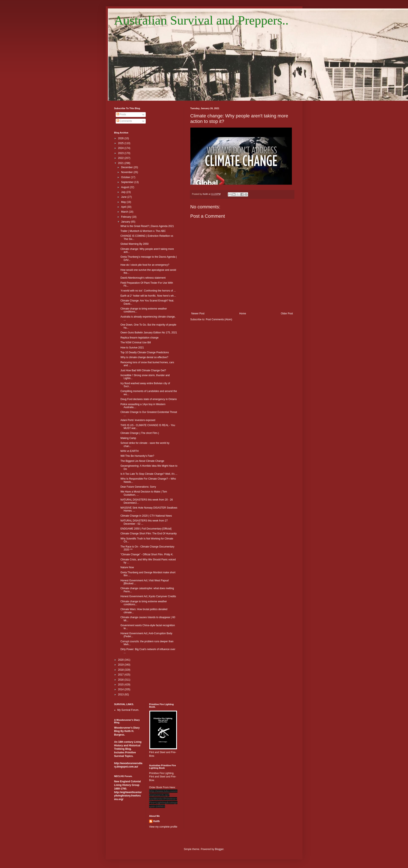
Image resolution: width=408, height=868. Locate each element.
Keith (157, 821)
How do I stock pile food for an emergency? (145, 265)
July (124, 192)
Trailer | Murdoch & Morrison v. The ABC (143, 231)
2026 (121, 138)
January (126, 222)
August (125, 187)
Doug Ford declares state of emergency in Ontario (148, 399)
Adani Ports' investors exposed (138, 420)
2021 (121, 163)
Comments (124, 121)
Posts (121, 114)
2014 (121, 689)
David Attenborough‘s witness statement (143, 278)
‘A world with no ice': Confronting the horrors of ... (148, 291)
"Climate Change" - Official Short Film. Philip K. (147, 554)
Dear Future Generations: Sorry (138, 487)
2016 (121, 680)
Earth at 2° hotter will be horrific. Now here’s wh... (148, 296)
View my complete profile (163, 827)
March (125, 212)
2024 (121, 148)
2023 (121, 153)
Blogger (219, 849)
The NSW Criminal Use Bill (135, 343)
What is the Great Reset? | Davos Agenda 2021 (147, 226)
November (127, 172)
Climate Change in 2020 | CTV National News (146, 516)
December (127, 167)
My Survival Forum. (128, 710)
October (126, 177)
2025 (121, 143)
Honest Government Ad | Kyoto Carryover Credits (148, 596)
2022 (121, 158)
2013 (121, 695)
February (126, 217)
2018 (121, 670)
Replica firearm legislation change (139, 338)
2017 (121, 675)
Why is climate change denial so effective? (144, 357)
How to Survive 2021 (132, 348)
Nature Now (127, 567)
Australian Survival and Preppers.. (201, 20)
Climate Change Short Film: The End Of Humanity (148, 534)
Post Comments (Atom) (219, 319)
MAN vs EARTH (129, 451)
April (124, 207)
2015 (121, 685)
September (128, 182)
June (124, 197)
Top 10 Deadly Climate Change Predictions (145, 352)
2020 (121, 660)
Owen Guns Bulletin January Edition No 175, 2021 (149, 333)
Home (243, 314)
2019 (121, 665)
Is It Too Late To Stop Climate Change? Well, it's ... (149, 474)
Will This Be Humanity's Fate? (137, 456)
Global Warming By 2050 (134, 244)
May (124, 202)
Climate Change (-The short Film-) (140, 433)
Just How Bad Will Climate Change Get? (143, 370)
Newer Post (198, 314)
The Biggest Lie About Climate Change (142, 461)
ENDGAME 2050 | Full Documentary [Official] (146, 529)
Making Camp (128, 438)
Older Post (287, 314)
